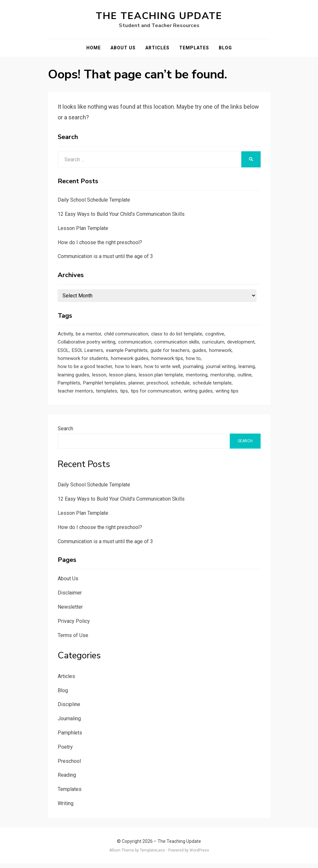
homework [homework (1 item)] (220, 352)
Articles (157, 48)
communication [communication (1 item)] (135, 343)
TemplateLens (152, 855)
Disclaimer (70, 597)
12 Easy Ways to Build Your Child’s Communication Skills (121, 214)
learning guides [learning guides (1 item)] (73, 378)
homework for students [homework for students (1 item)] (83, 360)
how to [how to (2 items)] (193, 360)
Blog (225, 48)
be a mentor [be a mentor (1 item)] (88, 334)
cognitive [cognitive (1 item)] (215, 334)
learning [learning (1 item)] (247, 369)
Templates (194, 48)
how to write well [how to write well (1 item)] (162, 369)
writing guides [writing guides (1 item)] (198, 395)
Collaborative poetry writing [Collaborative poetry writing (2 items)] (87, 343)
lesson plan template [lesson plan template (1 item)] (161, 378)
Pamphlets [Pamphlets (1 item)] (69, 386)
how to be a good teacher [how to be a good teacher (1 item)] (85, 369)
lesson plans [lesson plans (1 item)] (123, 378)
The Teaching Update (159, 16)
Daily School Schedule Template (94, 200)
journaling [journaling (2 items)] (193, 369)
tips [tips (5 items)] (124, 395)
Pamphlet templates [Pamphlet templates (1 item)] (104, 386)
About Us (123, 48)
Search (65, 433)
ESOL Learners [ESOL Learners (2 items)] (87, 352)
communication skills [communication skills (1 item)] (177, 343)
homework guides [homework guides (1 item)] (130, 360)
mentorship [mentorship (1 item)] (222, 378)
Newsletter (70, 611)
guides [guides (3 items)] (199, 352)
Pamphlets (70, 737)
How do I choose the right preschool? (100, 242)
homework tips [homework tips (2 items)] (167, 360)
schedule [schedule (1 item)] (180, 386)
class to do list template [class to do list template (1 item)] (177, 334)
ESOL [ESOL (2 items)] (63, 352)
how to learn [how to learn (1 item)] (128, 369)
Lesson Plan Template (83, 228)
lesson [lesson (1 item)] (99, 378)
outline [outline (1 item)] (245, 378)
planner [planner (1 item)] (136, 386)
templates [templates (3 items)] (107, 395)
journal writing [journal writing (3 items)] (221, 369)
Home (94, 48)
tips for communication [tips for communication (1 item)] (156, 395)
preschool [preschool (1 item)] (157, 386)
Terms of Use (73, 639)
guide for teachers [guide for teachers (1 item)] (170, 352)
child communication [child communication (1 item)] (126, 334)
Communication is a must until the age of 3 (105, 256)
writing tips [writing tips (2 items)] (227, 395)
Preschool (69, 765)
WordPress (199, 855)
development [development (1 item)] (241, 343)
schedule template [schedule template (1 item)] (212, 386)
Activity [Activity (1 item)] (65, 334)
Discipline (69, 709)
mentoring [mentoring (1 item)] (197, 378)
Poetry (65, 751)
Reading (67, 779)
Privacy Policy (74, 626)
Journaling (69, 723)
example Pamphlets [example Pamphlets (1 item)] (127, 352)
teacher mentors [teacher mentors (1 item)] (75, 395)
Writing (66, 808)
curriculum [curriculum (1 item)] (213, 343)
